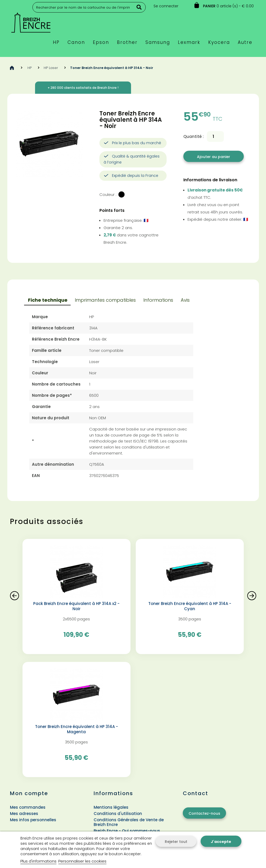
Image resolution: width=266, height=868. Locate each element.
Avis (185, 300)
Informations (158, 300)
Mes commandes (28, 807)
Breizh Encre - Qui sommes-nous (127, 831)
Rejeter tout (176, 842)
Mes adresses (24, 814)
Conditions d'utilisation (118, 814)
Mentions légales (111, 807)
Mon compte (29, 793)
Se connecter (166, 6)
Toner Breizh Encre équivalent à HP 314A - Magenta (77, 729)
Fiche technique (48, 300)
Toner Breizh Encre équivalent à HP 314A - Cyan (190, 606)
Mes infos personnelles (33, 820)
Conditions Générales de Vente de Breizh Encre (129, 822)
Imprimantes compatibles (105, 300)
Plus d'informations (38, 861)
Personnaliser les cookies (82, 861)
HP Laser (51, 68)
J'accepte (221, 842)
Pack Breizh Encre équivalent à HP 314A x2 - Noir (76, 606)
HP (30, 68)
